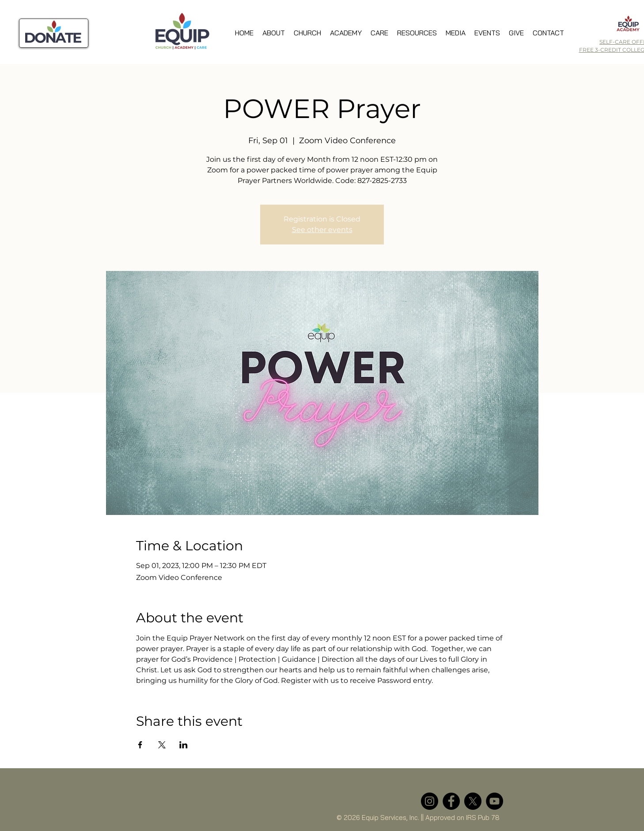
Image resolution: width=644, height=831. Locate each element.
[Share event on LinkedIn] (184, 745)
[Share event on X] (162, 745)
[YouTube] (494, 801)
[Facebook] (451, 801)
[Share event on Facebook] (140, 745)
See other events (322, 230)
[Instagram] (430, 801)
